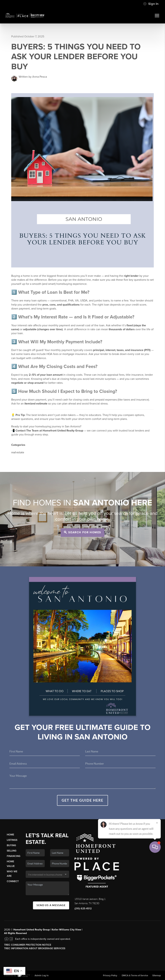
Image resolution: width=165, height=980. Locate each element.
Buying (11, 845)
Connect (13, 881)
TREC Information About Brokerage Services (35, 948)
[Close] (157, 946)
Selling (12, 851)
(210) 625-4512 (83, 909)
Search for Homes (83, 532)
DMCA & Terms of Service (135, 976)
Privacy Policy (110, 976)
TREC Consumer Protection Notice (28, 945)
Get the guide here (82, 800)
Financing (14, 856)
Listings (12, 840)
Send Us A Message (51, 905)
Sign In (151, 4)
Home (10, 835)
